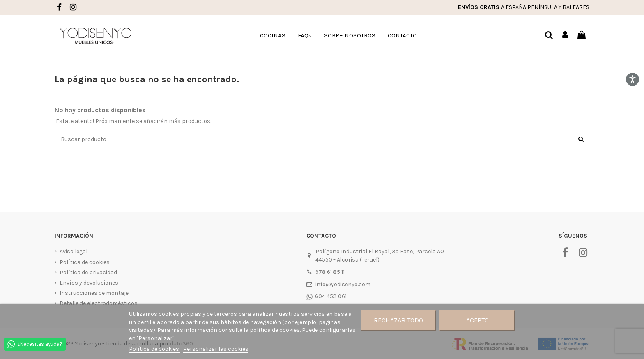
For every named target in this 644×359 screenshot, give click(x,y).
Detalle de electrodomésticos (99, 303)
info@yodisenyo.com (343, 284)
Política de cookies (85, 262)
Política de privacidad (88, 272)
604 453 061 (330, 296)
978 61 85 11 (330, 272)
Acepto (477, 320)
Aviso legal (74, 251)
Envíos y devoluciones (89, 283)
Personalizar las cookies (216, 349)
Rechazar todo (398, 320)
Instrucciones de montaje (94, 293)
